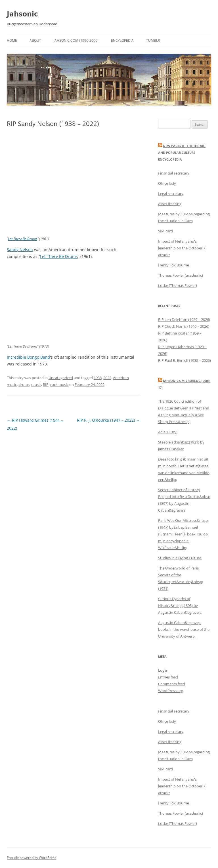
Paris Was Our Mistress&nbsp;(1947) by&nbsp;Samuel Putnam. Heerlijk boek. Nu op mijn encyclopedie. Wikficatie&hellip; (183, 534)
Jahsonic (22, 14)
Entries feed (168, 677)
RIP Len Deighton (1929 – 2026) (184, 320)
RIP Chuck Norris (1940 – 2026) (184, 326)
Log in (163, 670)
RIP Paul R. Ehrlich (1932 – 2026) (185, 360)
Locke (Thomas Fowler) (178, 285)
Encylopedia (122, 40)
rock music (59, 384)
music (36, 384)
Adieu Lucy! (168, 432)
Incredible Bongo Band (29, 357)
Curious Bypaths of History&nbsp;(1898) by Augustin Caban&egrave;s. (180, 606)
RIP (46, 384)
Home (12, 40)
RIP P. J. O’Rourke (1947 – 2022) (108, 420)
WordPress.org (171, 691)
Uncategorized (61, 378)
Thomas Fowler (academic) (181, 275)
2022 (107, 378)
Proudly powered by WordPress (32, 858)
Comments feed (172, 684)
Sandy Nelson (20, 250)
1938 (98, 378)
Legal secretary (171, 194)
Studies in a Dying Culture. (180, 558)
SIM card (165, 231)
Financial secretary (174, 173)
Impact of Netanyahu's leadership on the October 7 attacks (182, 248)
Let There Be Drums (23, 239)
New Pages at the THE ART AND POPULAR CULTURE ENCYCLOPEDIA (182, 153)
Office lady (167, 183)
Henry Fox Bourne (174, 265)
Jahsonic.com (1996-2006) (76, 40)
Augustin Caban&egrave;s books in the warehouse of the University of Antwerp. (184, 629)
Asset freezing (170, 204)
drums (24, 384)
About (35, 40)
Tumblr (153, 40)
